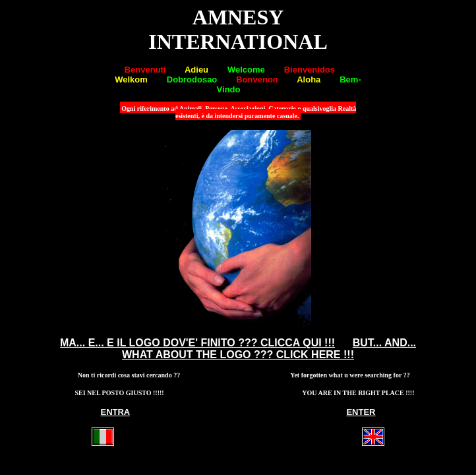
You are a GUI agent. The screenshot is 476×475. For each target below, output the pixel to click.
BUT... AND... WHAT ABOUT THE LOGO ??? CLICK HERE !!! (269, 349)
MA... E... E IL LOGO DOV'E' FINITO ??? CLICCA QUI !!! (197, 343)
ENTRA (115, 412)
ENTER (361, 412)
